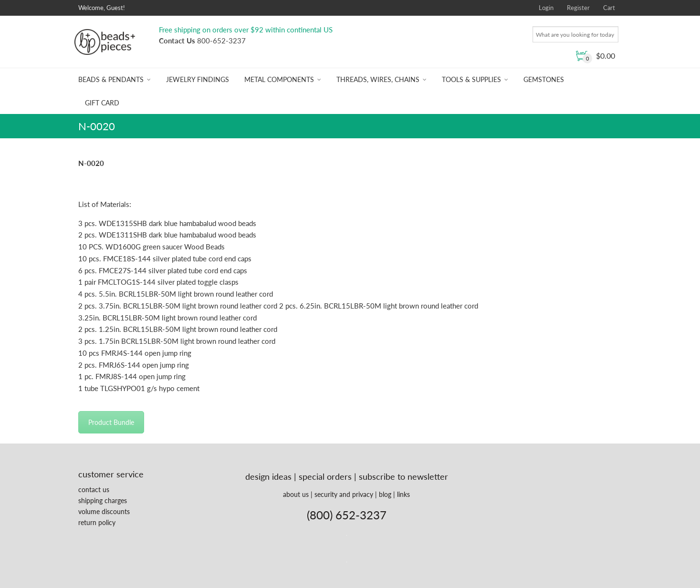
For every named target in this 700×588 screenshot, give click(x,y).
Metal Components (279, 79)
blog (385, 494)
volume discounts (104, 511)
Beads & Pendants (111, 79)
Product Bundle (111, 422)
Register (578, 8)
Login (546, 8)
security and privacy (344, 494)
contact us (94, 490)
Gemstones (544, 79)
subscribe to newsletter (403, 476)
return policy (97, 522)
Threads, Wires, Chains (378, 79)
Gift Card (102, 103)
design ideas (268, 476)
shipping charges (103, 500)
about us (296, 494)
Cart (609, 8)
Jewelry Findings (198, 79)
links (403, 494)
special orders (325, 476)
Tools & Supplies (471, 79)
